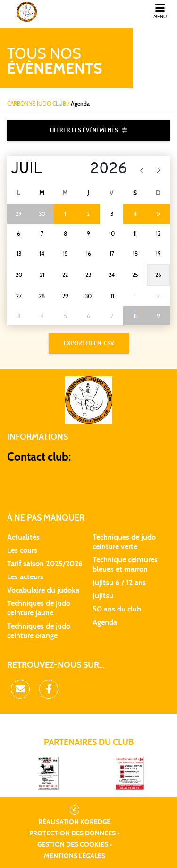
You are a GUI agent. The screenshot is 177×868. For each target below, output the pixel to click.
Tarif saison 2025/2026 (45, 564)
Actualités (23, 537)
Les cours (22, 550)
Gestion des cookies (73, 845)
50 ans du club (117, 609)
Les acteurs (25, 577)
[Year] (104, 169)
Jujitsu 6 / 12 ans (119, 583)
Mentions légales (75, 856)
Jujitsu (103, 596)
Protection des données (72, 833)
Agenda (105, 622)
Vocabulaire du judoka (43, 590)
